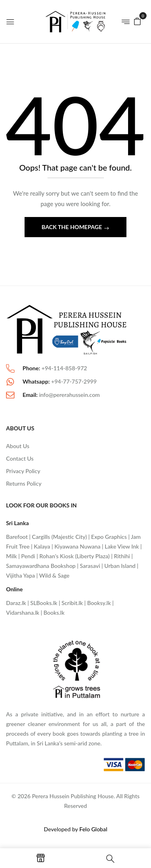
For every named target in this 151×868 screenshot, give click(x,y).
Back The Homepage (72, 227)
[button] (137, 21)
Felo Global (93, 829)
